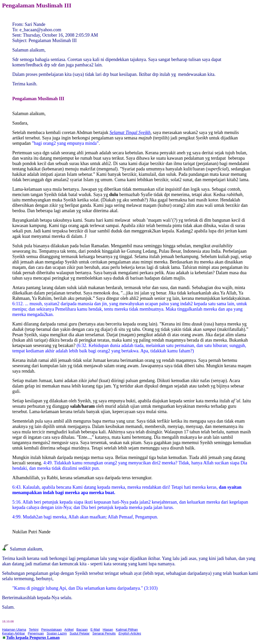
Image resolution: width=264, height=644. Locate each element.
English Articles (130, 633)
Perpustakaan (51, 630)
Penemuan (36, 633)
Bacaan (82, 630)
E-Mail (95, 630)
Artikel (69, 630)
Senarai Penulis (104, 633)
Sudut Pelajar (80, 633)
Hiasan (108, 630)
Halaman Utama (14, 630)
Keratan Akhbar (14, 633)
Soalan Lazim (57, 633)
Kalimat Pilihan (127, 630)
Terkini (34, 630)
